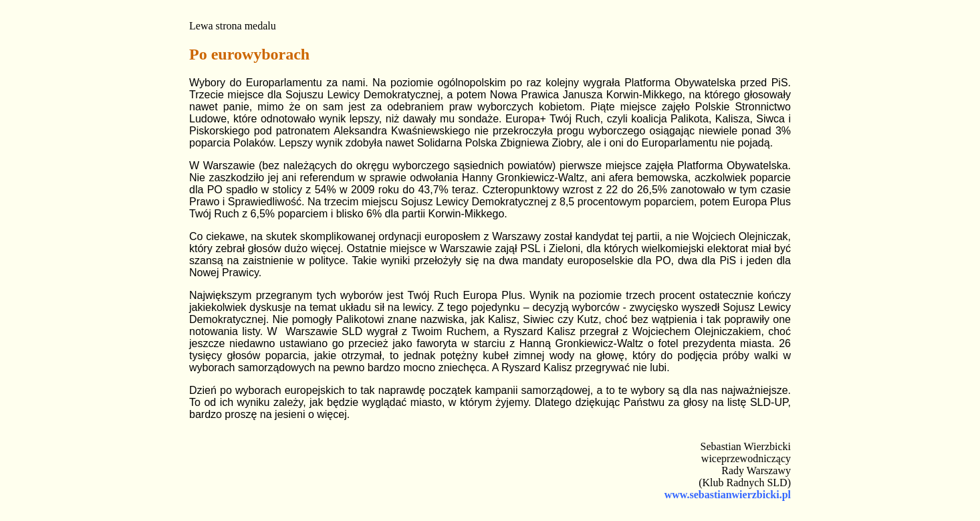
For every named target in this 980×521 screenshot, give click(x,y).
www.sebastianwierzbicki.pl (728, 495)
